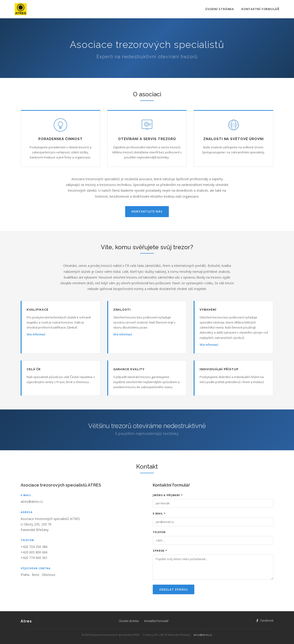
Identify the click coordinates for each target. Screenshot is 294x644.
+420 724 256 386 (34, 547)
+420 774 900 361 (34, 558)
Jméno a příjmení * (168, 495)
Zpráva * (160, 551)
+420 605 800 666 (34, 552)
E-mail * (159, 513)
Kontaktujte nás (147, 211)
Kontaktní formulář (260, 9)
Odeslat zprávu (174, 589)
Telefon (159, 532)
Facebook (264, 621)
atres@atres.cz (32, 502)
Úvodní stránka (220, 9)
